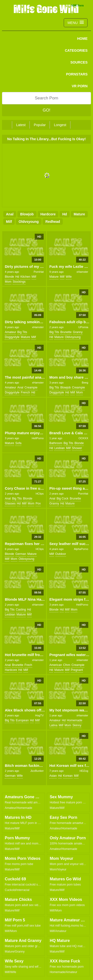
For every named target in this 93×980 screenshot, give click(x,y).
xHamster (82, 272)
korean (68, 776)
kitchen (25, 277)
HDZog (84, 771)
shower (77, 448)
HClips (40, 494)
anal (10, 214)
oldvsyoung (29, 222)
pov (38, 503)
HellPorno (38, 438)
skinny (77, 725)
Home (82, 39)
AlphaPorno (81, 549)
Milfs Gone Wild (47, 9)
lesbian (60, 448)
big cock (62, 499)
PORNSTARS (77, 74)
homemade (75, 720)
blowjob (27, 214)
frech (28, 665)
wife (69, 277)
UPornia (83, 327)
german (21, 554)
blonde (9, 277)
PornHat (39, 272)
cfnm (67, 665)
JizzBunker (37, 771)
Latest (21, 125)
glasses (10, 503)
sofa (18, 443)
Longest (60, 125)
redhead (53, 222)
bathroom (56, 443)
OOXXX (83, 438)
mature (79, 214)
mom (8, 282)
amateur (10, 332)
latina (53, 725)
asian (53, 776)
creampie (31, 387)
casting (21, 610)
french (25, 392)
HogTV (39, 715)
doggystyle (12, 337)
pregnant (77, 670)
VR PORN (80, 86)
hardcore (48, 214)
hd (65, 214)
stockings (19, 282)
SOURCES (79, 62)
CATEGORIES (76, 50)
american (56, 665)
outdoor (61, 554)
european (22, 720)
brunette (66, 332)
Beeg (85, 383)
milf (9, 222)
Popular (40, 125)
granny (78, 332)
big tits (22, 332)
